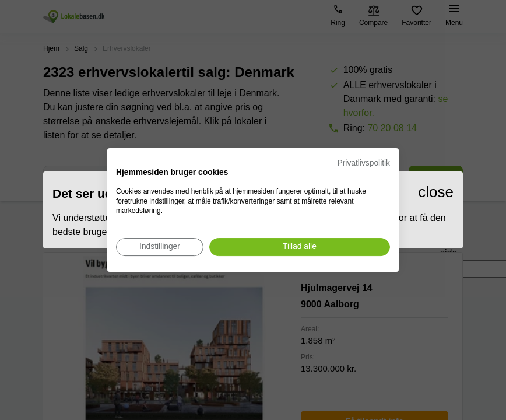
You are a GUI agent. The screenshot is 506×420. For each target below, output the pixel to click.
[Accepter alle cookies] (300, 247)
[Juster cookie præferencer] (160, 247)
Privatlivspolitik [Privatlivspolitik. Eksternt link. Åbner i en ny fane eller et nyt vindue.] (364, 163)
